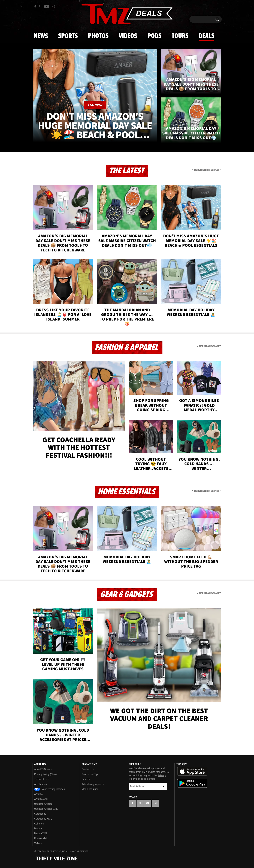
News (41, 36)
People (38, 829)
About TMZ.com (43, 769)
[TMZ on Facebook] (35, 7)
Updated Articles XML (46, 809)
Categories (40, 814)
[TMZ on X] (40, 7)
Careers (86, 779)
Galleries (39, 824)
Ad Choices (40, 784)
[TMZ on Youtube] (47, 7)
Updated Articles (43, 804)
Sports (68, 36)
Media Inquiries (90, 789)
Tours (180, 36)
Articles (38, 794)
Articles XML (41, 799)
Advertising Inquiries (93, 784)
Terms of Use (42, 779)
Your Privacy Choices (50, 789)
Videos (128, 36)
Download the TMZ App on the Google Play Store (192, 783)
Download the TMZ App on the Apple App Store (192, 771)
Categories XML (43, 819)
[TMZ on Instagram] (53, 7)
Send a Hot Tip (90, 774)
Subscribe (164, 786)
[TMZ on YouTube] (148, 803)
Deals (206, 36)
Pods (154, 36)
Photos (98, 36)
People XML (41, 833)
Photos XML (41, 838)
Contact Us (88, 769)
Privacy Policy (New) (45, 774)
